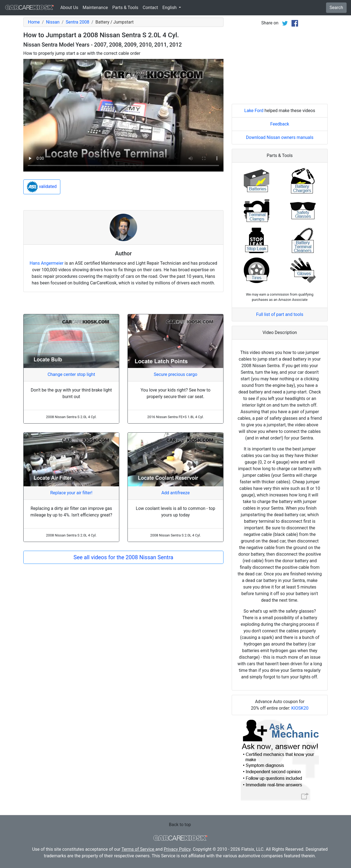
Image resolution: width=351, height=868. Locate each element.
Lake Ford (254, 111)
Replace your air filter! (71, 493)
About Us (69, 8)
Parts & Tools (125, 8)
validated (42, 187)
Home (34, 22)
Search (336, 8)
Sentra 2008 (78, 22)
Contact (150, 8)
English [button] (170, 8)
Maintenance (95, 8)
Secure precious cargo (176, 374)
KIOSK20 (300, 708)
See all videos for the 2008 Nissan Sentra (123, 557)
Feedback (280, 124)
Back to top (180, 825)
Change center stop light (71, 374)
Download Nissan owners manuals (280, 137)
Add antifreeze (175, 493)
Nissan (53, 22)
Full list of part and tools (280, 314)
